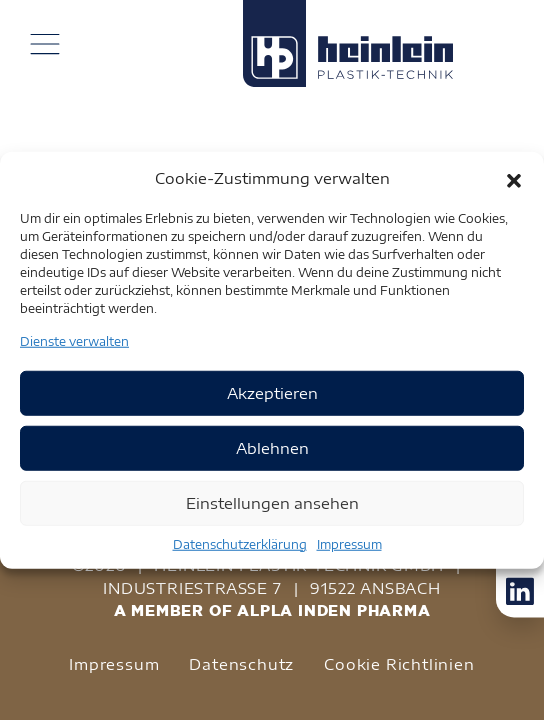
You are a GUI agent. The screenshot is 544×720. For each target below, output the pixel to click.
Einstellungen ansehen (272, 503)
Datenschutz (241, 664)
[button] (514, 178)
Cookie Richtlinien (399, 664)
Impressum (349, 543)
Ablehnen (272, 448)
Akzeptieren (272, 393)
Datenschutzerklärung (240, 543)
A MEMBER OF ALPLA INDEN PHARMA (272, 610)
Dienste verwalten (74, 340)
